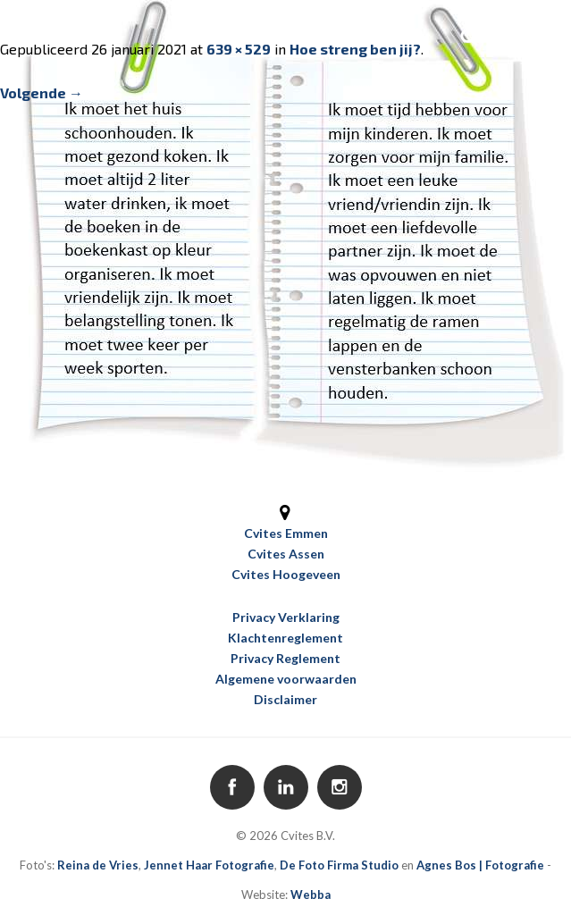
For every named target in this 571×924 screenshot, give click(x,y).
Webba (311, 895)
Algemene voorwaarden (286, 679)
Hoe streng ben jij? (355, 49)
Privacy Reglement (285, 658)
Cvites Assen (286, 554)
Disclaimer (285, 699)
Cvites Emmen (286, 533)
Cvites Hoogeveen (286, 574)
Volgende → (42, 92)
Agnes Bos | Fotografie (480, 865)
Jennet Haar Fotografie (209, 865)
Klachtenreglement (285, 638)
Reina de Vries (98, 865)
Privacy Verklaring (286, 617)
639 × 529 (239, 49)
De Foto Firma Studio (339, 865)
